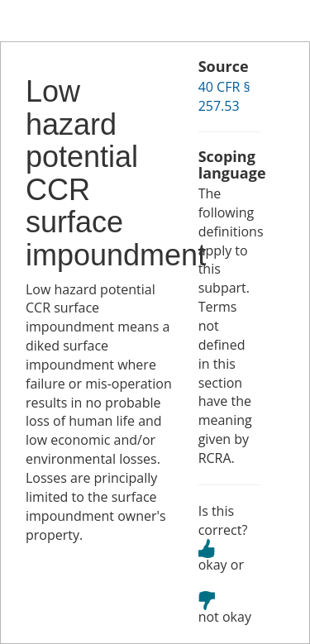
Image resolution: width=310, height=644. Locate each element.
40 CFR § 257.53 (224, 96)
